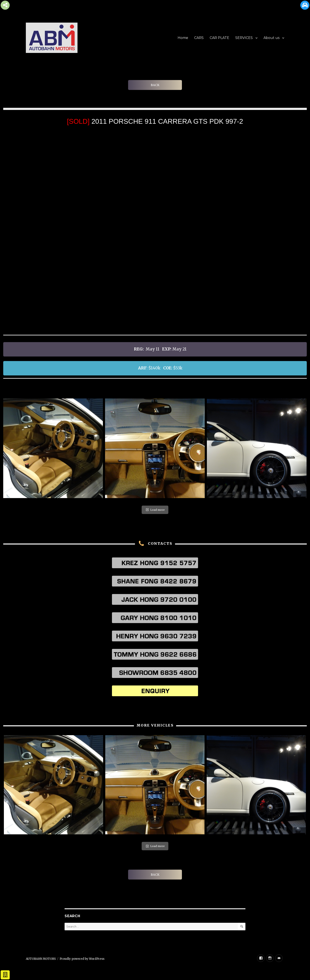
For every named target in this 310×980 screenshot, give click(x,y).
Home (183, 38)
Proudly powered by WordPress (82, 959)
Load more (155, 510)
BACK (155, 85)
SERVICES (244, 38)
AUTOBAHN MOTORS (41, 959)
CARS (199, 38)
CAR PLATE (219, 38)
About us (271, 38)
